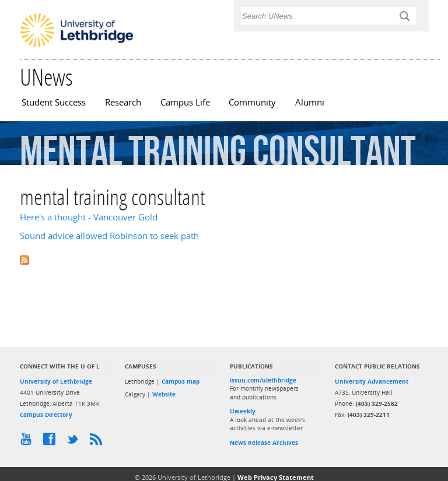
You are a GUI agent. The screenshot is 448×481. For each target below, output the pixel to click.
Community (252, 102)
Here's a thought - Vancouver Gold (89, 217)
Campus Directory (46, 415)
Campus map (181, 381)
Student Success (54, 102)
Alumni (310, 102)
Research (123, 102)
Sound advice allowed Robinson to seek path (109, 236)
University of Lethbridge (56, 381)
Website (164, 394)
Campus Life (185, 102)
